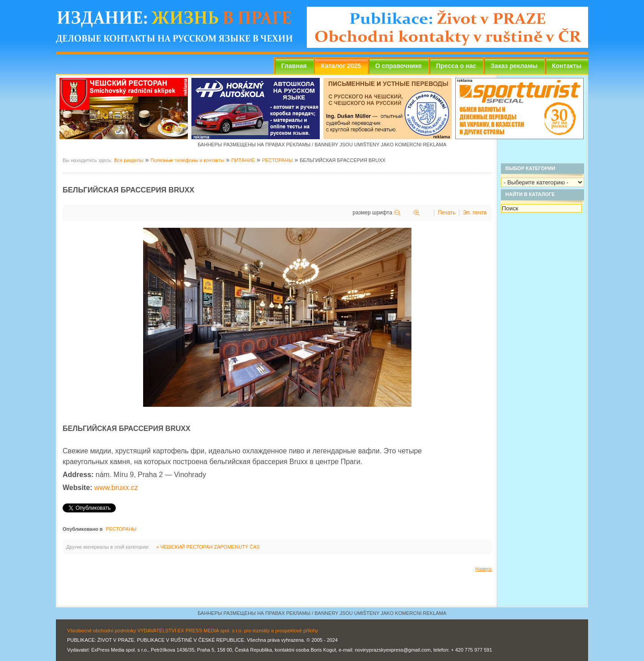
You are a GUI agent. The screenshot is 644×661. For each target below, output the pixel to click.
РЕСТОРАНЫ (278, 160)
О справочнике (398, 66)
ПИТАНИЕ (243, 160)
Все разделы (129, 160)
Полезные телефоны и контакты (187, 160)
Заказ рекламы (514, 66)
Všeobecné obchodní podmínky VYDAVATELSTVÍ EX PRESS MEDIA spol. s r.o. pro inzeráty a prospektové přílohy (193, 631)
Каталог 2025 (341, 66)
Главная (294, 66)
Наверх (484, 569)
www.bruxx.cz (116, 488)
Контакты (567, 66)
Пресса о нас (456, 66)
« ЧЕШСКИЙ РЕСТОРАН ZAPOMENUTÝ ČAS (208, 547)
